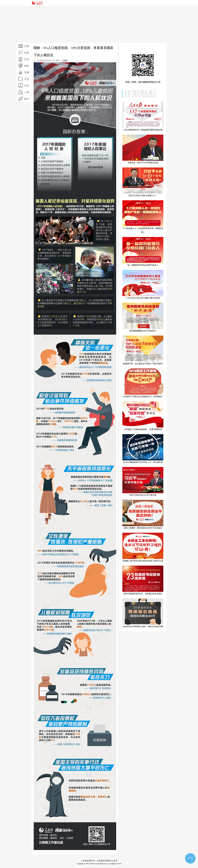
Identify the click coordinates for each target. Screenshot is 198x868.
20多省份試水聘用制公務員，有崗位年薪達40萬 (143, 627)
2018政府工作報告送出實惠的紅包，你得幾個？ (143, 397)
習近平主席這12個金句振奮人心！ (143, 196)
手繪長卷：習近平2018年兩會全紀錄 (143, 163)
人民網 (64, 61)
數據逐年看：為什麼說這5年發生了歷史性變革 (143, 364)
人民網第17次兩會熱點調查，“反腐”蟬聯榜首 (143, 429)
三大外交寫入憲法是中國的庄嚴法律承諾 (143, 298)
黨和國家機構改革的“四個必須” (143, 331)
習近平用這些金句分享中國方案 (143, 495)
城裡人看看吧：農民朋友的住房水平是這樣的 (143, 528)
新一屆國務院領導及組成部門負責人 (143, 265)
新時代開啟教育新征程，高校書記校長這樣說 (143, 594)
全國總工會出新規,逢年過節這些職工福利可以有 (143, 561)
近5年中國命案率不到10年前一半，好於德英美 (143, 462)
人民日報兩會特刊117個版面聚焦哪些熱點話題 (143, 130)
